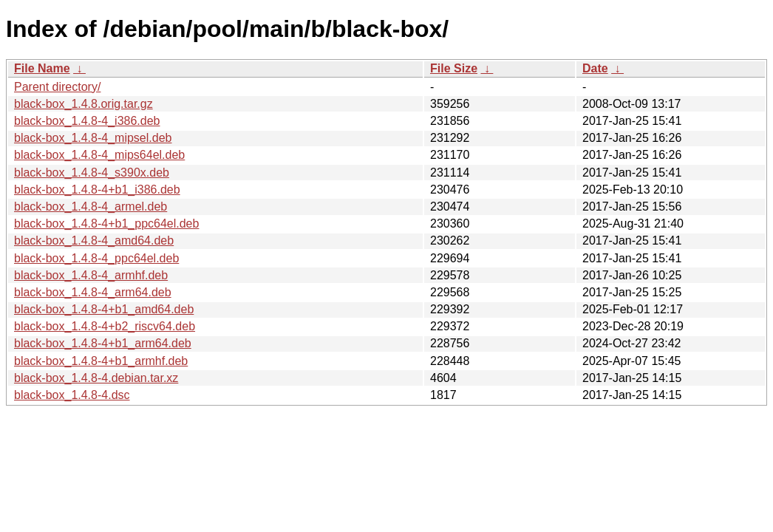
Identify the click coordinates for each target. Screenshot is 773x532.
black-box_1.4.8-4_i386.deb (87, 121)
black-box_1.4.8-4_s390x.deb (92, 173)
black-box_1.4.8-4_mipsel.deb (93, 138)
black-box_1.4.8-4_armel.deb (91, 207)
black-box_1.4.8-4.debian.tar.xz (96, 378)
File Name (42, 68)
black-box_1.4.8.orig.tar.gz (84, 104)
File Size (454, 68)
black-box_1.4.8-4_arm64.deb (93, 292)
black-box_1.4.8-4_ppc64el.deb (96, 258)
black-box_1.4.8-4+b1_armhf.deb (101, 361)
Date (595, 68)
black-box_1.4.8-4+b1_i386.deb (97, 190)
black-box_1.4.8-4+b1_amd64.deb (104, 309)
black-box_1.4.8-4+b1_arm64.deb (103, 343)
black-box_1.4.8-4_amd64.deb (94, 241)
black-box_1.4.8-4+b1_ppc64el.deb (106, 224)
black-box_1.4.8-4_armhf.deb (91, 275)
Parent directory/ (57, 87)
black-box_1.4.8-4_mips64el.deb (99, 155)
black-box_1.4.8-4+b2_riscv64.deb (105, 326)
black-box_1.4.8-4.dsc (72, 395)
